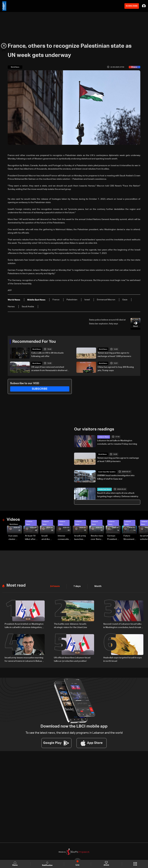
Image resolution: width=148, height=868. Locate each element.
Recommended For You (34, 342)
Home (15, 864)
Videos (13, 519)
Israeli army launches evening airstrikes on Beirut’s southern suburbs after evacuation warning (80, 538)
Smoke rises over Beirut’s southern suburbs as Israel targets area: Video (97, 538)
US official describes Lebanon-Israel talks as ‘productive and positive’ (72, 658)
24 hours (55, 586)
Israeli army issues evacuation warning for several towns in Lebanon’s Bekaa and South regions (24, 659)
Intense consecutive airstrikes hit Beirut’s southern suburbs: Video (64, 538)
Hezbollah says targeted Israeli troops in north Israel (123, 658)
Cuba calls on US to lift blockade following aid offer (47, 354)
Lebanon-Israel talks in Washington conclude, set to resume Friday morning (117, 442)
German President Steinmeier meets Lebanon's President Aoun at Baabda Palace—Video (113, 538)
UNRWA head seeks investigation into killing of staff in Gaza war (116, 477)
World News (37, 349)
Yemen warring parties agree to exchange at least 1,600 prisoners (114, 354)
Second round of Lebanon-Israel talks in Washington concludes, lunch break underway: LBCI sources (122, 625)
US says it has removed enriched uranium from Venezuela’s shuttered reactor (49, 369)
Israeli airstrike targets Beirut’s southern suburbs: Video (46, 538)
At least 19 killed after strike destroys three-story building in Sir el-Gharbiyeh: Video (31, 538)
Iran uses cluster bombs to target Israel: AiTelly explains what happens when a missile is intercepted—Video (15, 538)
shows (106, 864)
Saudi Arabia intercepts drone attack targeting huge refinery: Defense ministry (118, 494)
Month (97, 586)
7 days (76, 586)
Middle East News (104, 489)
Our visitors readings (94, 429)
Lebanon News (104, 437)
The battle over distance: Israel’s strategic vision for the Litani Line (70, 625)
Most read (16, 585)
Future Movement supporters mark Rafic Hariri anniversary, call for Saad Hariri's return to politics (130, 538)
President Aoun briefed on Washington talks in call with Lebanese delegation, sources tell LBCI (24, 625)
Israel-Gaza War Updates (107, 472)
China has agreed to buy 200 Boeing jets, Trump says (116, 369)
